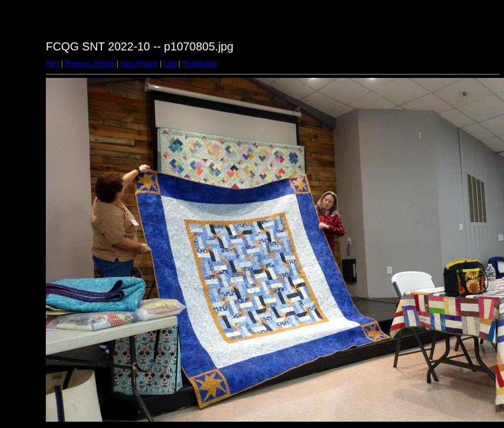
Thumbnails (200, 64)
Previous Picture (90, 64)
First (52, 64)
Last (170, 64)
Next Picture (139, 64)
